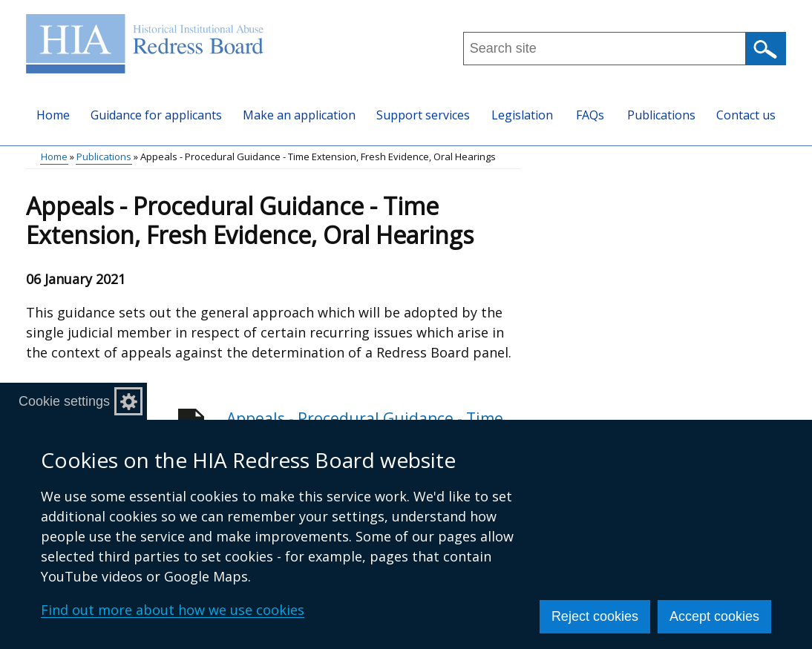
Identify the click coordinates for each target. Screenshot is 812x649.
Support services (423, 115)
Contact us (746, 115)
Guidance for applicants (156, 115)
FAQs (590, 115)
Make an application (299, 115)
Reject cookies (595, 616)
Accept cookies (714, 616)
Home (53, 115)
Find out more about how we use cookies (173, 610)
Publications (661, 115)
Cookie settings (64, 401)
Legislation (522, 115)
